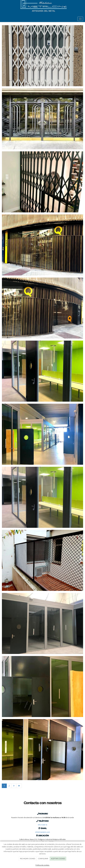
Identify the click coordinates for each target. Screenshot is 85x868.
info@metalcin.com (43, 832)
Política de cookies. (42, 865)
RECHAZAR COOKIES (28, 859)
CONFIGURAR (43, 859)
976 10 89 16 (42, 825)
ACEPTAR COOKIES (58, 859)
